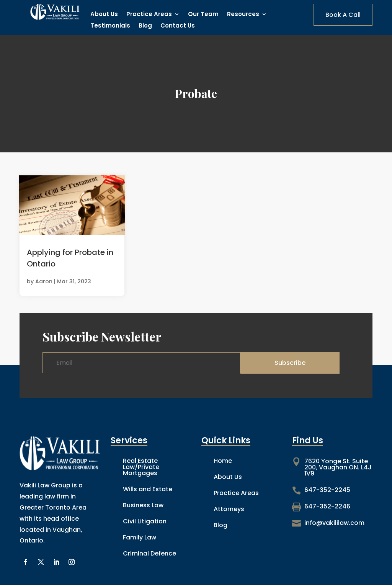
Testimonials (110, 26)
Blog (145, 26)
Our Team (203, 15)
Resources (243, 15)
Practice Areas (149, 15)
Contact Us (178, 26)
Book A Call (343, 15)
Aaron (44, 281)
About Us (104, 15)
